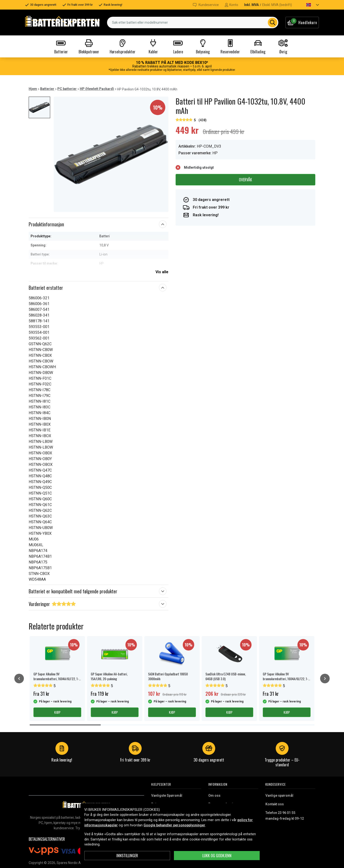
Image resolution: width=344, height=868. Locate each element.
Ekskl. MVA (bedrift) (277, 5)
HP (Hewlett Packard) (97, 89)
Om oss (214, 796)
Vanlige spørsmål (279, 796)
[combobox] (193, 22)
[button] (308, 5)
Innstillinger (127, 856)
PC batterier (67, 89)
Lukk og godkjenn (217, 856)
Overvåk (245, 180)
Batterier (47, 89)
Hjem (33, 89)
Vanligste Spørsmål (167, 796)
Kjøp (57, 712)
